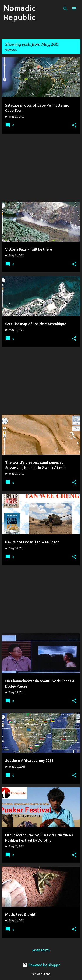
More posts (41, 950)
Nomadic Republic (19, 13)
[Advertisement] (41, 168)
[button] (74, 125)
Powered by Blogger (41, 965)
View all (11, 50)
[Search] (65, 9)
